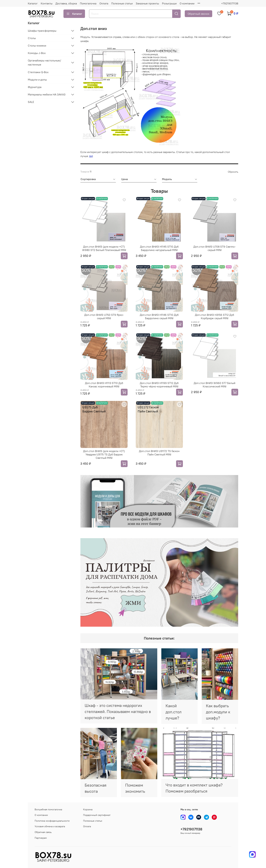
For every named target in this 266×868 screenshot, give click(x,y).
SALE (31, 102)
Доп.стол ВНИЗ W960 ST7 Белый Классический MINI (215, 385)
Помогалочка (88, 3)
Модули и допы (37, 80)
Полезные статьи (122, 3)
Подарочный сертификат (97, 815)
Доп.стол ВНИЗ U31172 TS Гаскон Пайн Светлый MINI (159, 453)
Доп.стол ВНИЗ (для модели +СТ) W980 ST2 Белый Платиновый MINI (104, 248)
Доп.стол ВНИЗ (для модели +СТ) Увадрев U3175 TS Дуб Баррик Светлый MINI (104, 454)
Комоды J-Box (37, 53)
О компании (187, 3)
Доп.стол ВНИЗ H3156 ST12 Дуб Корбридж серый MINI (215, 316)
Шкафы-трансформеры (42, 31)
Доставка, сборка (66, 3)
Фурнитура (35, 87)
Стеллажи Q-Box (38, 72)
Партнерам (41, 838)
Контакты (47, 3)
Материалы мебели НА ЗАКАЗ (47, 94)
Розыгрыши (169, 3)
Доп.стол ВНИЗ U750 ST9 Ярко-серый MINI (104, 316)
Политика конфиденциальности (52, 821)
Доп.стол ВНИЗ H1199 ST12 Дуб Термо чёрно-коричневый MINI (159, 385)
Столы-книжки (37, 46)
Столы (32, 38)
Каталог (33, 3)
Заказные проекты (147, 3)
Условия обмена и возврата (50, 826)
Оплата (104, 3)
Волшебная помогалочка (48, 809)
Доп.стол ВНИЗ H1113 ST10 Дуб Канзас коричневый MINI (104, 385)
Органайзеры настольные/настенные (44, 62)
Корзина (88, 809)
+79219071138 (230, 3)
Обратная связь (43, 832)
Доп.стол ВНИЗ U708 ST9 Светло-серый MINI (215, 248)
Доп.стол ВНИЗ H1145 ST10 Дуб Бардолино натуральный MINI (159, 248)
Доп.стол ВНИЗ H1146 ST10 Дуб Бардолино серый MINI (159, 316)
